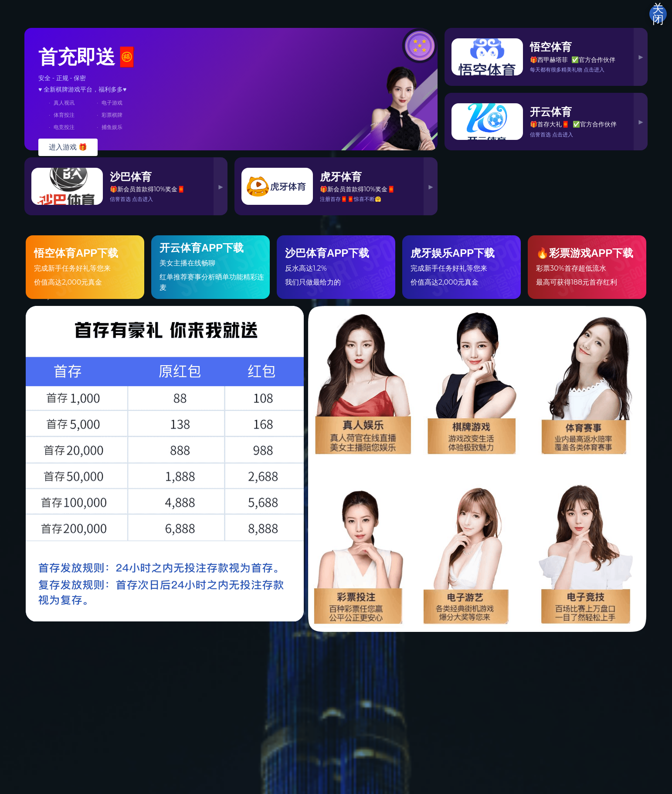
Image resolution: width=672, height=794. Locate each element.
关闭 (658, 14)
